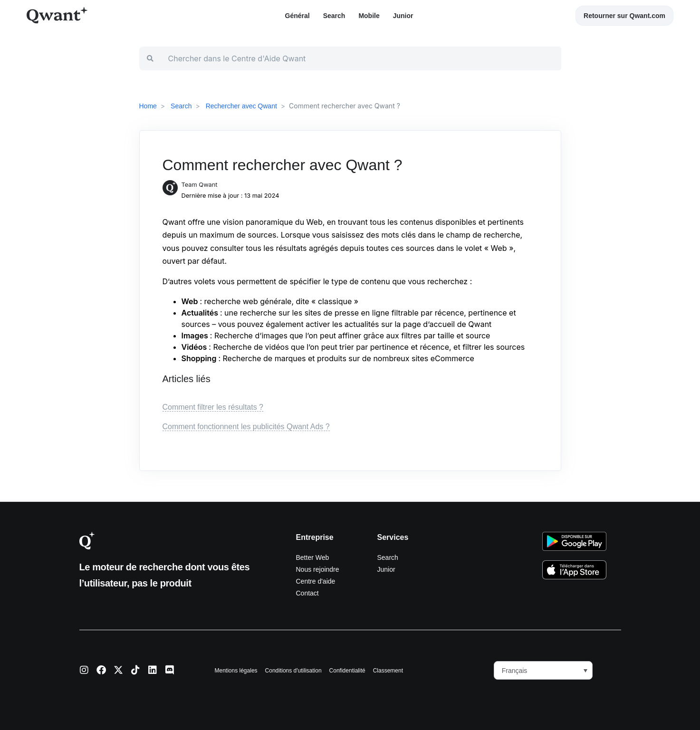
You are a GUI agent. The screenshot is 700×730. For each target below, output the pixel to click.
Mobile (369, 16)
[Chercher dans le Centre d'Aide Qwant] (361, 58)
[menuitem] (543, 670)
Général (297, 16)
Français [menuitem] (515, 671)
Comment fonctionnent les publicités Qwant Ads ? (246, 427)
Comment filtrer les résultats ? (213, 407)
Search (334, 16)
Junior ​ (404, 16)
